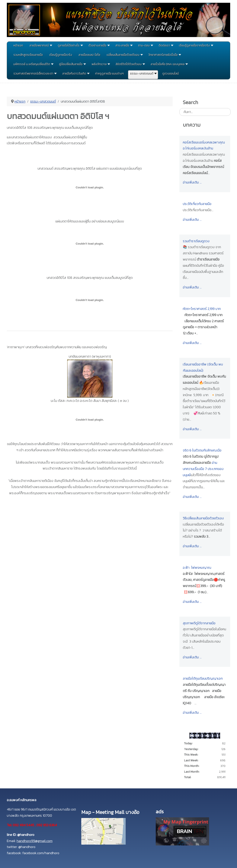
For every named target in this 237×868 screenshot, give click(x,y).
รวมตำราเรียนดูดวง (196, 241)
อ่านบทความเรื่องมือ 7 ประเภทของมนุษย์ (203, 469)
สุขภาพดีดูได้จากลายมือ (199, 623)
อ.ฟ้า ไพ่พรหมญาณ (197, 567)
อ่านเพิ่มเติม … (192, 182)
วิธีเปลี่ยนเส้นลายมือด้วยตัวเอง (203, 518)
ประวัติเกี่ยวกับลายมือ (197, 204)
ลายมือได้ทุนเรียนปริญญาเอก (203, 678)
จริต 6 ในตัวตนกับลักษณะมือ (202, 450)
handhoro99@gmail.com (35, 841)
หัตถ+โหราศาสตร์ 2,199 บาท (202, 309)
